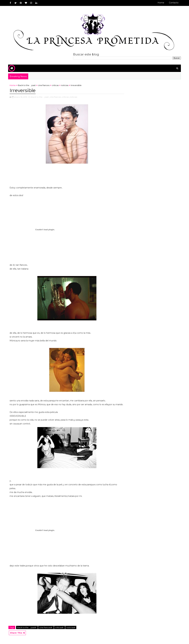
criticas (55, 85)
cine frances (44, 85)
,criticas (65, 97)
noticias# (71, 627)
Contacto (174, 3)
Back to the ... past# (27, 627)
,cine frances (55, 97)
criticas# (60, 627)
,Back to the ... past (40, 97)
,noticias (73, 97)
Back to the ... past (27, 85)
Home (161, 3)
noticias (65, 85)
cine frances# (46, 627)
